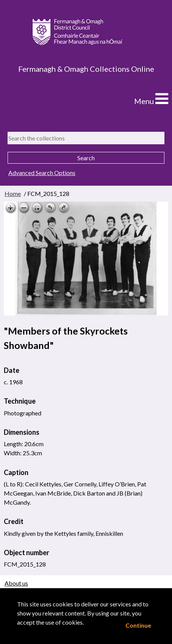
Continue (138, 625)
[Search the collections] (86, 138)
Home (13, 193)
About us (16, 583)
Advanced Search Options (42, 173)
